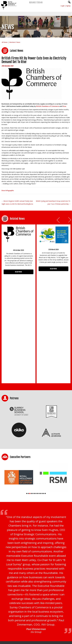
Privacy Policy (30, 586)
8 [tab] (38, 401)
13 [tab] (45, 401)
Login (62, 6)
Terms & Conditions (40, 586)
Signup (68, 6)
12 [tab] (44, 401)
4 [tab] (31, 401)
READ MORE (19, 272)
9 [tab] (39, 401)
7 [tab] (36, 401)
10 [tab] (41, 401)
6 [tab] (34, 401)
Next (70, 220)
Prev (58, 220)
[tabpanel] (19, 385)
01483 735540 (37, 3)
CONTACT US (9, 631)
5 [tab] (33, 401)
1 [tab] (27, 401)
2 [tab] (28, 401)
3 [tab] (30, 401)
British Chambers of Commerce (48, 106)
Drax (64, 106)
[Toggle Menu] (69, 14)
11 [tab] (42, 401)
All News (5, 42)
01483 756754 (41, 627)
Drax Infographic (8, 190)
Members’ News (15, 42)
